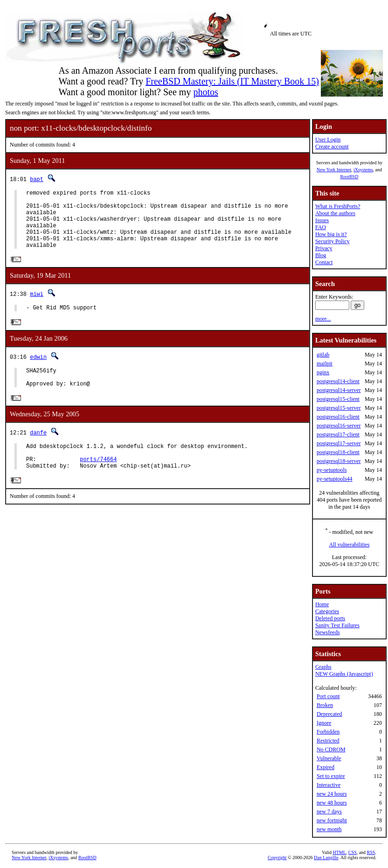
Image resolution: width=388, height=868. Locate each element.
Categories (327, 611)
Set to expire (331, 776)
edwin (38, 371)
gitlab (323, 355)
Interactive (329, 785)
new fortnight (332, 820)
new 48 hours (332, 803)
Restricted (328, 741)
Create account (332, 147)
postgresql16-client (338, 417)
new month (329, 829)
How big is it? (331, 234)
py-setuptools (332, 470)
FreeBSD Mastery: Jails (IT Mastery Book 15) (232, 81)
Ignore (324, 723)
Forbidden (328, 732)
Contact (324, 262)
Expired (326, 767)
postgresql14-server (339, 390)
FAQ (321, 227)
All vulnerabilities (349, 545)
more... (323, 319)
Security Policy (333, 241)
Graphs (323, 667)
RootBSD (349, 177)
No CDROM (331, 749)
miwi (37, 307)
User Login (328, 140)
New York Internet (334, 170)
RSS (371, 852)
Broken (325, 705)
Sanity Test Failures (337, 625)
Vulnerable (329, 758)
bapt (37, 179)
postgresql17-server (339, 443)
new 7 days (329, 812)
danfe (38, 451)
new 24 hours (332, 794)
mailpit (325, 364)
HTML (339, 852)
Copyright (277, 857)
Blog (321, 255)
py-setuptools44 (335, 479)
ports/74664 (98, 482)
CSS (353, 852)
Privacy (324, 248)
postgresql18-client (338, 452)
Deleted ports (330, 618)
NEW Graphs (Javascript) (344, 674)
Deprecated (329, 714)
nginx (323, 372)
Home (322, 604)
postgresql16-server (339, 426)
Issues (322, 220)
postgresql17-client (338, 434)
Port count (328, 696)
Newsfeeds (328, 632)
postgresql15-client (338, 399)
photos (205, 92)
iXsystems (363, 170)
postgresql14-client (338, 381)
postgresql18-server (339, 461)
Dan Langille (326, 857)
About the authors (335, 213)
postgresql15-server (339, 408)
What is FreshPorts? (338, 206)
